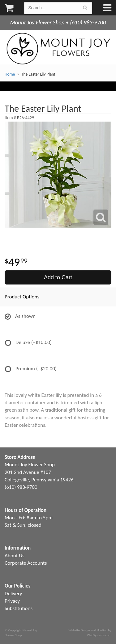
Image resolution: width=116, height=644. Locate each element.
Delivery (13, 594)
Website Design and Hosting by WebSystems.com (90, 633)
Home (10, 74)
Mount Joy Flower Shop (58, 49)
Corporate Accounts (26, 563)
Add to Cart (58, 277)
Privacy (12, 601)
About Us (15, 556)
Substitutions (19, 608)
